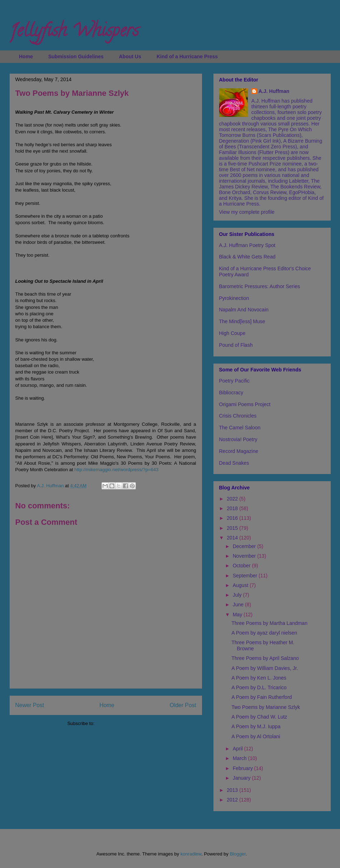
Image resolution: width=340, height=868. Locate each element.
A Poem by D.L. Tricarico (259, 687)
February (243, 768)
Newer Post (30, 705)
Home (26, 56)
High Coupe (232, 333)
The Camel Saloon (240, 428)
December (245, 546)
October (242, 566)
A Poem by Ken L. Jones (259, 678)
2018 (233, 508)
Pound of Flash (236, 345)
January (242, 778)
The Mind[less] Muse (242, 321)
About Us (130, 56)
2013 (233, 790)
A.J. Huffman (274, 91)
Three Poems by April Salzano (265, 658)
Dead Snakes (234, 463)
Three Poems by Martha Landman (269, 623)
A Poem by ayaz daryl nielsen (264, 633)
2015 (233, 528)
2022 (233, 499)
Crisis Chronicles (238, 416)
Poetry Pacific (235, 381)
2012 (233, 800)
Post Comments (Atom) (120, 723)
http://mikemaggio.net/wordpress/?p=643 (116, 470)
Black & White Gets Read (247, 257)
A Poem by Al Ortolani (256, 736)
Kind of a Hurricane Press (187, 56)
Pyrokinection (234, 298)
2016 (233, 518)
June (239, 605)
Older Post (183, 705)
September (246, 576)
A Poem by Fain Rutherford (262, 697)
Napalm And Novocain (244, 310)
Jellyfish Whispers (74, 33)
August (241, 585)
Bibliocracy (231, 393)
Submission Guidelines (76, 56)
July (238, 595)
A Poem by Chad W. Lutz (259, 717)
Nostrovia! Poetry (238, 439)
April (238, 749)
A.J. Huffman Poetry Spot (247, 245)
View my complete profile (247, 212)
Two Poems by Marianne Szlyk (265, 707)
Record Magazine (239, 451)
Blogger (238, 854)
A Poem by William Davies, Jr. (265, 668)
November (245, 556)
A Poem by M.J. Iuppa (256, 726)
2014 (233, 538)
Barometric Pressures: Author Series (260, 286)
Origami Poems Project (245, 404)
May (238, 615)
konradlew (191, 854)
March (240, 758)
